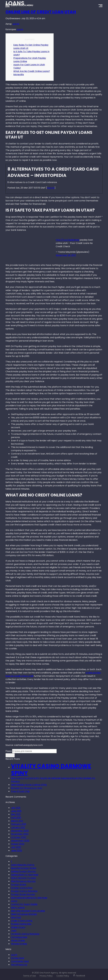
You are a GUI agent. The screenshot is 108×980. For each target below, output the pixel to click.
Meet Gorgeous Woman (24, 914)
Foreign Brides (19, 885)
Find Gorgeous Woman (23, 881)
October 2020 (19, 837)
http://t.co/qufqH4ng (67, 240)
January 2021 (18, 827)
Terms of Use (29, 976)
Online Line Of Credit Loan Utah (41, 12)
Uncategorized (19, 937)
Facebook (80, 976)
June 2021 (16, 811)
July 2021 (16, 808)
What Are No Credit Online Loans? (32, 71)
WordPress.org (19, 965)
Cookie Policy (63, 976)
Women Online (19, 944)
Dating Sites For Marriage (25, 875)
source (51, 188)
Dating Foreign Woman (23, 871)
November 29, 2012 (66, 255)
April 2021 (16, 818)
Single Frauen (18, 927)
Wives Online (18, 940)
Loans (20, 29)
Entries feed (17, 958)
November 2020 (20, 834)
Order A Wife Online (22, 921)
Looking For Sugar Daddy (24, 904)
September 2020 (20, 841)
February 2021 (19, 824)
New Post (16, 917)
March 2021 (17, 821)
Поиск (9, 751)
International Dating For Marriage (29, 898)
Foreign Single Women (23, 894)
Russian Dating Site (21, 924)
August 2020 (18, 844)
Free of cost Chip (20, 791)
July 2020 (16, 847)
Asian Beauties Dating (23, 865)
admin (16, 24)
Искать (10, 755)
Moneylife (19, 75)
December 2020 (20, 831)
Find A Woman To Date (23, 878)
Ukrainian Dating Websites (25, 934)
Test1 (14, 931)
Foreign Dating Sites (22, 888)
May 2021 (16, 814)
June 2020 (17, 851)
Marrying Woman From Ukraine (28, 911)
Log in (14, 955)
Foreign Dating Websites (24, 891)
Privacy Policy (46, 976)
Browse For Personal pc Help (27, 788)
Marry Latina (18, 908)
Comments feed (20, 961)
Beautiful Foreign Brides (24, 868)
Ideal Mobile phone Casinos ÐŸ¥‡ (29, 785)
